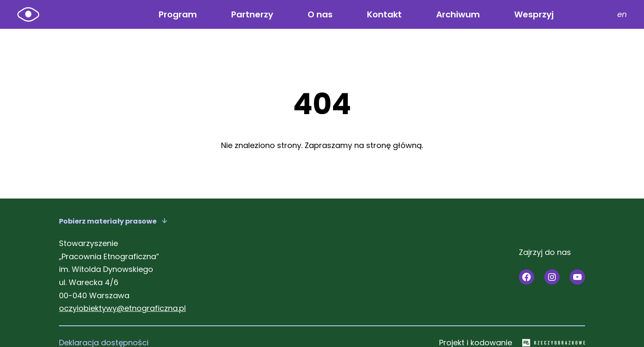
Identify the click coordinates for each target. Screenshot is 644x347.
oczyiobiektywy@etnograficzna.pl (122, 308)
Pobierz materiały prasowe (108, 221)
